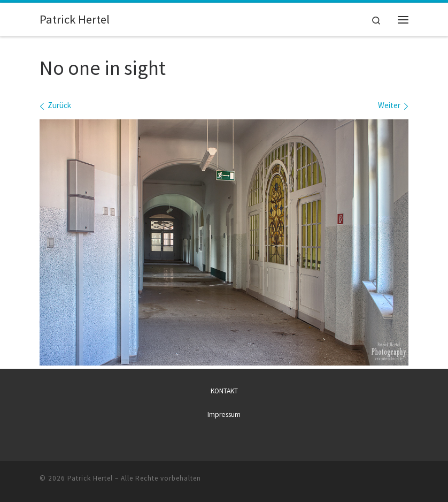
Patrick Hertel (90, 478)
